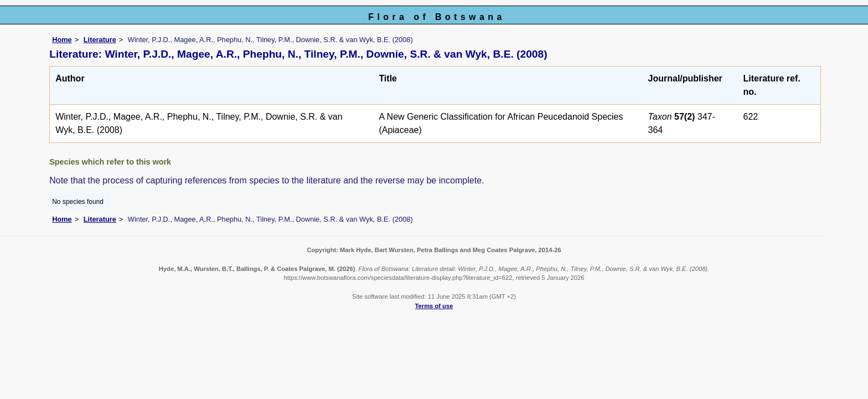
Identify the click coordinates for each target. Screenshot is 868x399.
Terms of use (434, 306)
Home (62, 40)
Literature (100, 40)
